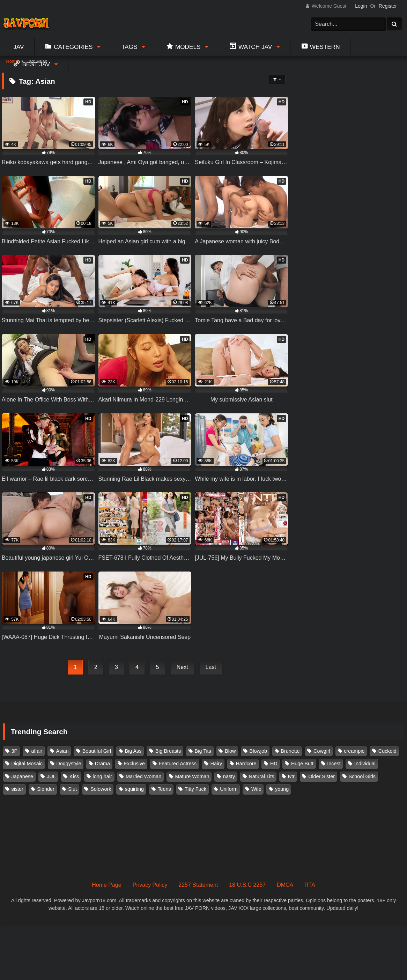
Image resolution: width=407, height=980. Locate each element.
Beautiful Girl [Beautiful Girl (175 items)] (97, 751)
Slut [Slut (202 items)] (72, 789)
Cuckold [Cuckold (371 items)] (387, 751)
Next (182, 667)
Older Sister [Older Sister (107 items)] (321, 776)
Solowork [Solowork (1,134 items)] (101, 789)
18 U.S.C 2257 (247, 885)
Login (361, 6)
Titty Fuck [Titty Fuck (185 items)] (195, 789)
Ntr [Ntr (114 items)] (291, 776)
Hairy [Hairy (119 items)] (216, 764)
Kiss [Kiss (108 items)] (74, 776)
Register (388, 6)
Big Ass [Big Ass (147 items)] (133, 751)
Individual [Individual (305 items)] (365, 764)
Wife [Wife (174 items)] (256, 789)
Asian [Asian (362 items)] (62, 751)
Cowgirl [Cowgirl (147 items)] (322, 751)
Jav (18, 47)
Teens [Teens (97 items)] (164, 789)
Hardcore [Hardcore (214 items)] (246, 764)
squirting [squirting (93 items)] (134, 789)
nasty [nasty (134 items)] (229, 776)
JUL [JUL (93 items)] (51, 776)
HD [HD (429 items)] (274, 764)
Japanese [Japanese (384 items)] (22, 776)
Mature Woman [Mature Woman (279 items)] (192, 776)
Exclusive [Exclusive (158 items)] (134, 764)
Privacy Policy (150, 885)
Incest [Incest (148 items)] (334, 764)
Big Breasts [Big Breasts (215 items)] (168, 751)
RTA (310, 885)
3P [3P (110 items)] (15, 751)
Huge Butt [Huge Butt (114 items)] (302, 764)
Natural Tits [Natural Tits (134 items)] (262, 776)
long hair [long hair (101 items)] (102, 776)
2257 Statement (198, 885)
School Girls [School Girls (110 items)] (362, 776)
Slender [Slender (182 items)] (46, 789)
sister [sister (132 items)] (17, 789)
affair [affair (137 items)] (37, 751)
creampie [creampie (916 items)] (354, 751)
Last (211, 667)
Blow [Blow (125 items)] (230, 751)
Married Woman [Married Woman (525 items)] (143, 776)
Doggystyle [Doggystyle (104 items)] (69, 764)
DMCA (285, 885)
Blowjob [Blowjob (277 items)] (258, 751)
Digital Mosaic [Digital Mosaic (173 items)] (27, 764)
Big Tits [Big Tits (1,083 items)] (203, 751)
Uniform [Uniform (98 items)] (229, 789)
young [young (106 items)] (282, 789)
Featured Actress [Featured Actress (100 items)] (177, 764)
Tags (129, 47)
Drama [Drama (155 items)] (102, 764)
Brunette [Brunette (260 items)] (290, 751)
